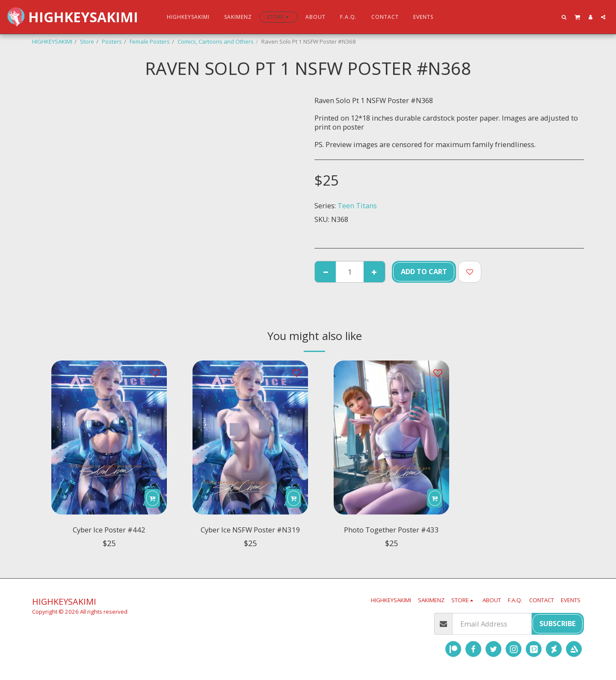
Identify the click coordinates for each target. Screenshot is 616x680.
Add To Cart (424, 271)
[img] (109, 438)
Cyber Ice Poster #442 (109, 531)
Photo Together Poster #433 (391, 531)
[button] (564, 17)
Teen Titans (357, 205)
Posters (112, 41)
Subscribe (558, 623)
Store (87, 41)
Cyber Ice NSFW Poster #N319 (250, 537)
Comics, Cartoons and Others (216, 41)
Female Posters (150, 41)
